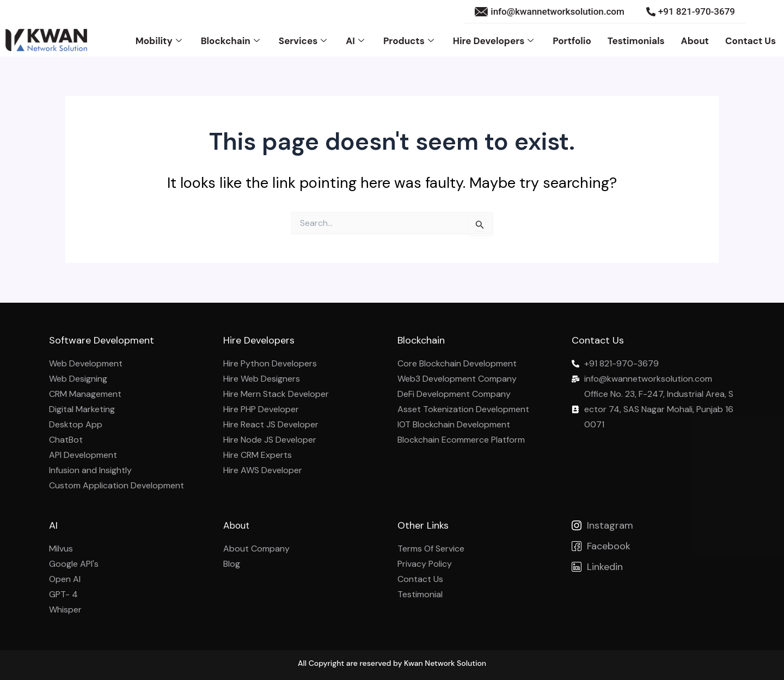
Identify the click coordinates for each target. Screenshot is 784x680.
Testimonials (636, 40)
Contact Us (751, 40)
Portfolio (572, 40)
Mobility (160, 40)
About (695, 40)
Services (304, 40)
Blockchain (232, 40)
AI (356, 40)
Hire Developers (495, 40)
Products (410, 40)
